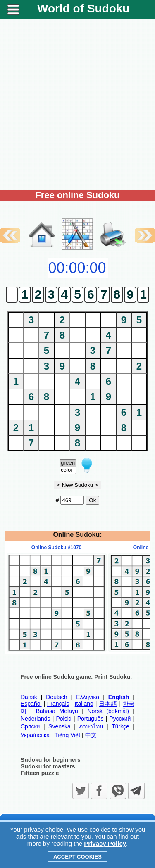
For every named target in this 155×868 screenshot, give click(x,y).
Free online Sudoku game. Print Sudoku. (76, 677)
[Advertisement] (77, 104)
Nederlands (36, 719)
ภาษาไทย (91, 726)
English (119, 697)
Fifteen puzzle (40, 773)
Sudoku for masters (48, 766)
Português (91, 719)
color (68, 470)
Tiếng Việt (68, 735)
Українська (35, 735)
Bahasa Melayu (57, 711)
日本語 (108, 704)
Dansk (29, 697)
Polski (63, 719)
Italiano (84, 704)
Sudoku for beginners (51, 760)
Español (31, 704)
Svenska (60, 726)
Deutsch (56, 697)
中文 (91, 735)
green (68, 463)
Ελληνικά (88, 697)
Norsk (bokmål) (108, 711)
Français (58, 704)
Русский (120, 719)
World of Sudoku (83, 8)
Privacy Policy (105, 843)
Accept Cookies (77, 857)
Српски (30, 726)
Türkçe (120, 726)
